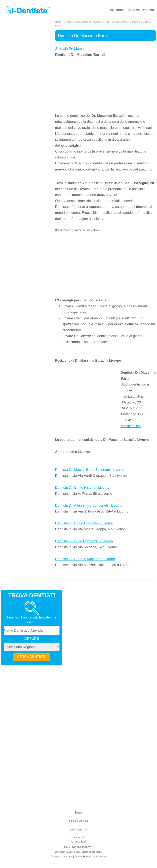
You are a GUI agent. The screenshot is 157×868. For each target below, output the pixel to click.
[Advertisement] (88, 85)
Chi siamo (116, 10)
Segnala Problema (70, 49)
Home (78, 812)
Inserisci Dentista (141, 10)
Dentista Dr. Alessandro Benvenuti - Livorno (89, 505)
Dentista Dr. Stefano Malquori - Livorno (85, 559)
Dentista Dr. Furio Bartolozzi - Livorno (84, 541)
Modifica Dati (131, 426)
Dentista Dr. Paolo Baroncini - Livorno (84, 523)
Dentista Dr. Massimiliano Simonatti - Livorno (90, 470)
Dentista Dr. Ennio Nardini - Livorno (82, 487)
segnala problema (78, 829)
